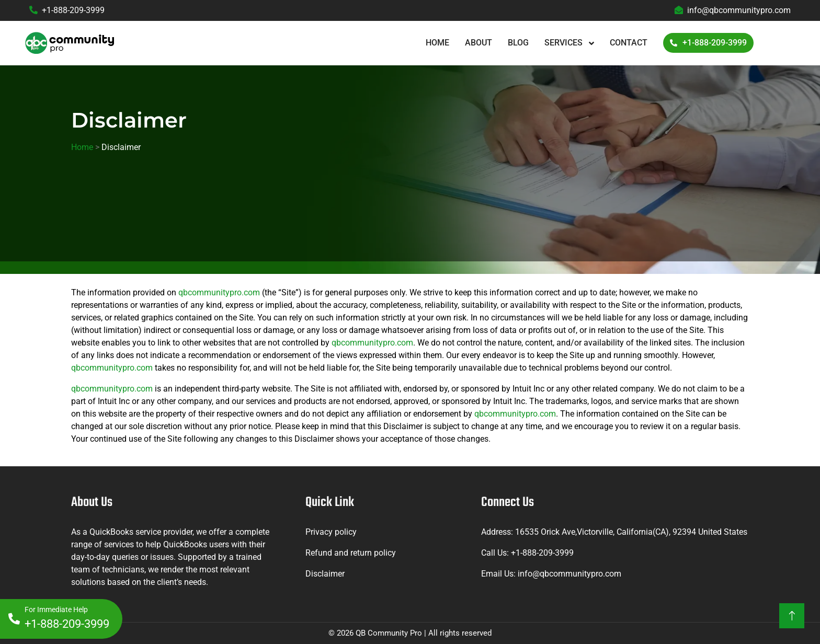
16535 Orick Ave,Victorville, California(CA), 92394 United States (631, 532)
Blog (518, 43)
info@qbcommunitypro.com (733, 10)
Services (565, 43)
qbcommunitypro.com (219, 292)
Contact (629, 43)
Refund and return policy (351, 553)
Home (437, 43)
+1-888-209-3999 (67, 10)
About (479, 43)
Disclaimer (325, 574)
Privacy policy (331, 532)
